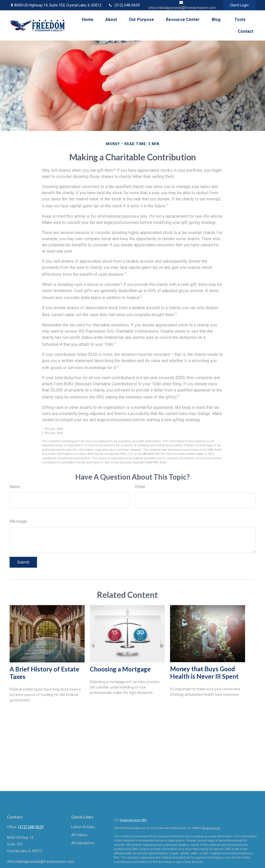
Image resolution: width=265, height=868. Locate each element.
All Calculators (83, 843)
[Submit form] (23, 562)
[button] (88, 19)
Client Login (239, 5)
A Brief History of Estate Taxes (44, 673)
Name (15, 487)
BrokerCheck (211, 828)
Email (140, 487)
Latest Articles (83, 827)
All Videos (79, 835)
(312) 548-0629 (124, 5)
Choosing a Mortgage (120, 669)
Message (18, 521)
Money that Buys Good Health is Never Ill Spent (204, 672)
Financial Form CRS (133, 820)
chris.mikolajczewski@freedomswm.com (41, 862)
